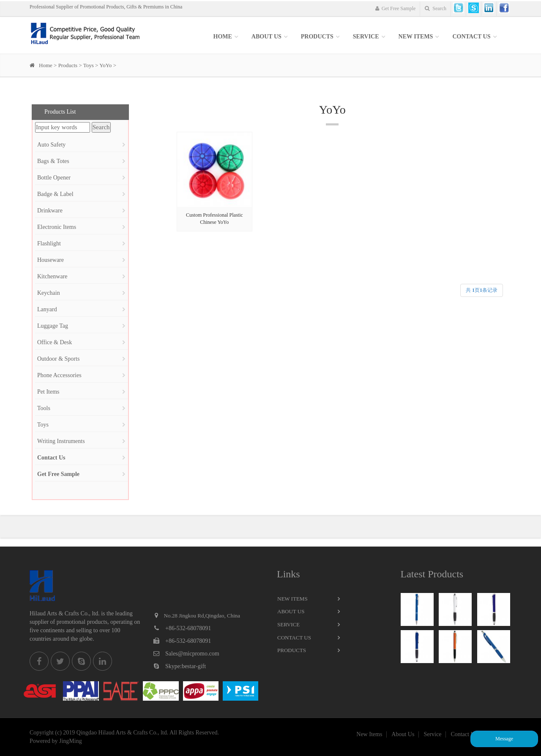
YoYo (105, 65)
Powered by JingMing (56, 741)
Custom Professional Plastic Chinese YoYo (214, 219)
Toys (89, 65)
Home (223, 37)
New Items (292, 599)
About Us (266, 37)
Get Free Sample (396, 8)
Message (504, 739)
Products (317, 37)
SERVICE (366, 37)
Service (288, 624)
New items (416, 37)
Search (436, 8)
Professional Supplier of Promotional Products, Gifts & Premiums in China (106, 7)
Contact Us (471, 37)
